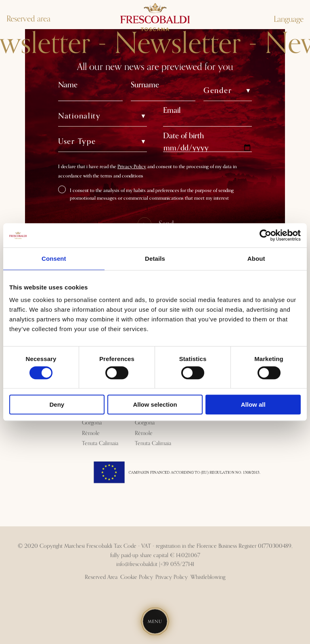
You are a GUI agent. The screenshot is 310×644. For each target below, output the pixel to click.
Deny (57, 404)
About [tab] (256, 259)
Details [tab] (155, 259)
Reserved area (28, 19)
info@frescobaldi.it (137, 564)
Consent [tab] (54, 259)
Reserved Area (101, 577)
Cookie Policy (137, 577)
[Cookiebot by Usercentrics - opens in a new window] (265, 235)
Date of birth (183, 136)
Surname (145, 85)
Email (172, 110)
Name (68, 85)
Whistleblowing (208, 577)
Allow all (253, 404)
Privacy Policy (132, 167)
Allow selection (155, 404)
